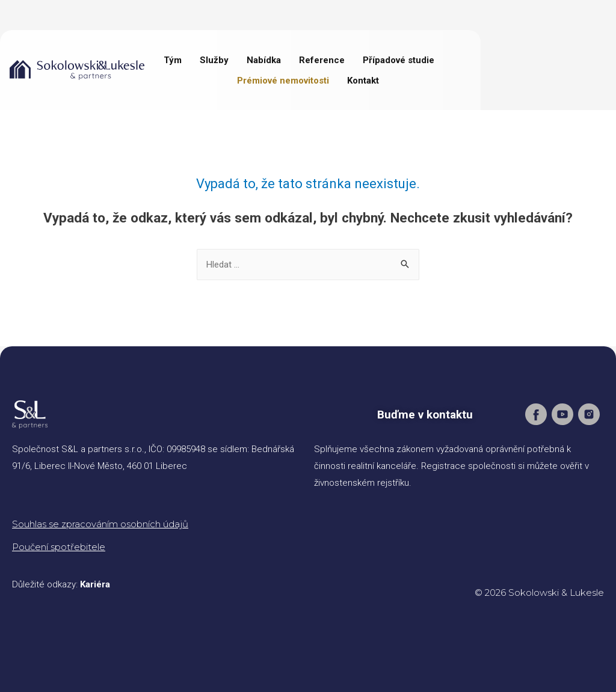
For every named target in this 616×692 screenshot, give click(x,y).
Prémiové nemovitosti (283, 81)
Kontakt (363, 81)
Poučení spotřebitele (59, 547)
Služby (214, 60)
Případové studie (399, 60)
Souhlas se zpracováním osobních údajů (100, 524)
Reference (322, 60)
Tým (173, 60)
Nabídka (264, 60)
